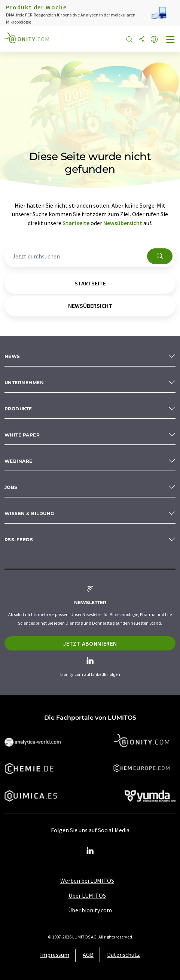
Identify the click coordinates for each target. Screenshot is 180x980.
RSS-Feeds (19, 540)
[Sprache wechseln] (154, 40)
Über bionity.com (90, 910)
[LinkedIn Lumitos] (90, 851)
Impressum (55, 955)
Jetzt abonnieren (90, 643)
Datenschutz (123, 955)
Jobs (11, 487)
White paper (22, 435)
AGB (88, 955)
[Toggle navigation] (171, 40)
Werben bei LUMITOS (87, 881)
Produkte (18, 409)
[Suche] (129, 40)
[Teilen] (142, 40)
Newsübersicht (123, 223)
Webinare (19, 461)
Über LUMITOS (87, 895)
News (12, 356)
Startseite (76, 223)
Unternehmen (24, 382)
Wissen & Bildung (29, 513)
